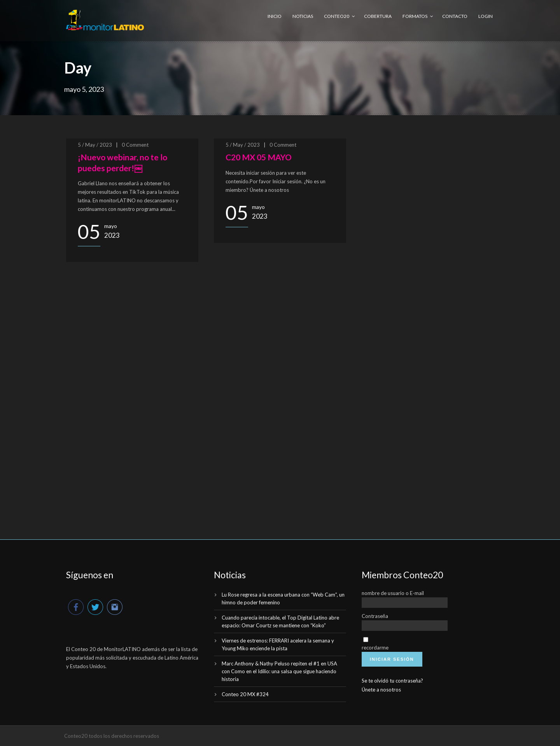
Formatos (415, 16)
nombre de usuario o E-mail (393, 593)
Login (486, 16)
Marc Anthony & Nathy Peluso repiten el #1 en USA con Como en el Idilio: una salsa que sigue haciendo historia (279, 671)
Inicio (275, 16)
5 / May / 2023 (95, 145)
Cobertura (378, 16)
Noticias (303, 16)
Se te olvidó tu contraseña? (392, 681)
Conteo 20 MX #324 (245, 694)
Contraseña (375, 616)
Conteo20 (337, 16)
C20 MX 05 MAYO (259, 157)
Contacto (455, 16)
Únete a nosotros (381, 690)
